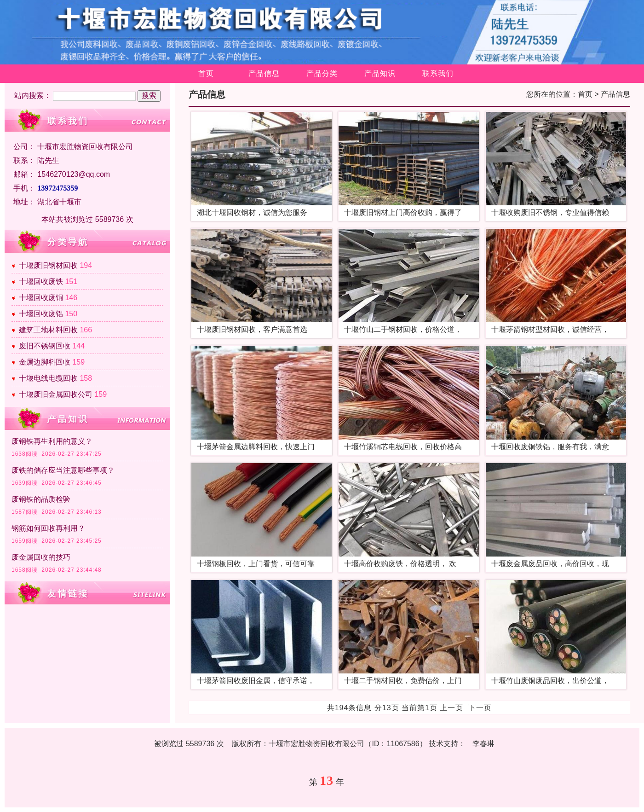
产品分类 (322, 73)
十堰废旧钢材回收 (48, 265)
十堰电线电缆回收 (48, 378)
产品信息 (264, 73)
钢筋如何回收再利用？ (48, 528)
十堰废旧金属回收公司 (56, 394)
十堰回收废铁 (41, 281)
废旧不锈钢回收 (45, 346)
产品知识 (380, 73)
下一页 (480, 708)
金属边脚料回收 (45, 362)
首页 (206, 73)
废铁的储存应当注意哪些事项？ (63, 470)
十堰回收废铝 (41, 314)
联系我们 (438, 73)
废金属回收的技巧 (41, 557)
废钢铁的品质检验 (41, 499)
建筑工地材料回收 (48, 330)
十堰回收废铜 (41, 298)
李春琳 (483, 744)
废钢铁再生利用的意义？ (52, 441)
